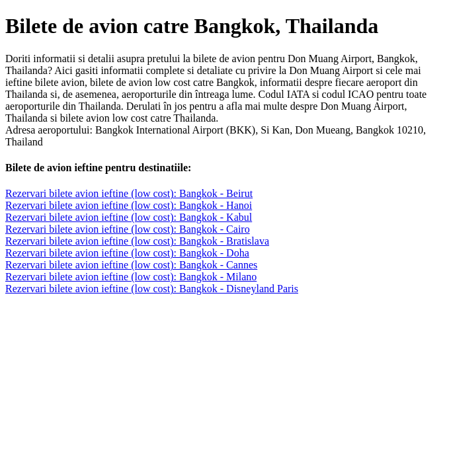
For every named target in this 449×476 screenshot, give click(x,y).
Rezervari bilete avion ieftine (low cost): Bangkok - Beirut (129, 193)
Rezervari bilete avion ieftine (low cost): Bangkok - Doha (127, 253)
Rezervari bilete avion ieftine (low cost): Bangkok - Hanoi (129, 205)
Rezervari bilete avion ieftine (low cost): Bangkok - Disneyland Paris (152, 289)
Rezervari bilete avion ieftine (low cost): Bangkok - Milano (131, 277)
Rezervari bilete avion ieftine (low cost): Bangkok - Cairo (128, 229)
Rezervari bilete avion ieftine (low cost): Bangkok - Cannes (131, 265)
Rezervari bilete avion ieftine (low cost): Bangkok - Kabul (129, 217)
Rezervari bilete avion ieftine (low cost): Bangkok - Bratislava (137, 241)
